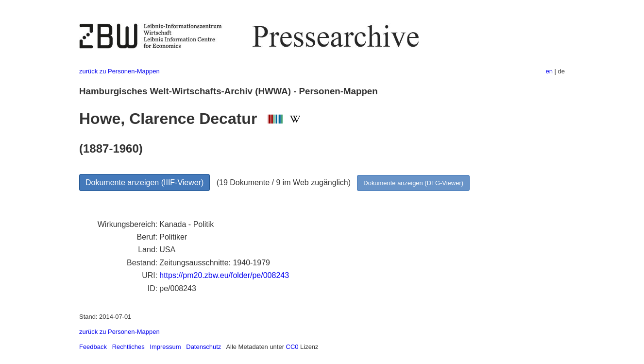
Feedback (93, 347)
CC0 (292, 347)
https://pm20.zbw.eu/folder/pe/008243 (224, 275)
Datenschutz (203, 347)
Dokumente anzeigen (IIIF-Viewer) (144, 182)
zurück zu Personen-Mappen (119, 71)
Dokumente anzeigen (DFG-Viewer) (413, 183)
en (549, 71)
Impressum (165, 347)
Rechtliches (128, 347)
